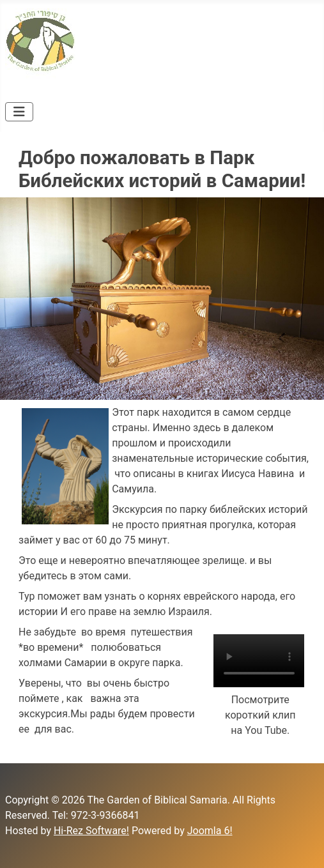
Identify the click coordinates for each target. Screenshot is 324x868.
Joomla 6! (210, 831)
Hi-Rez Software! (91, 831)
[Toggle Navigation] (19, 112)
